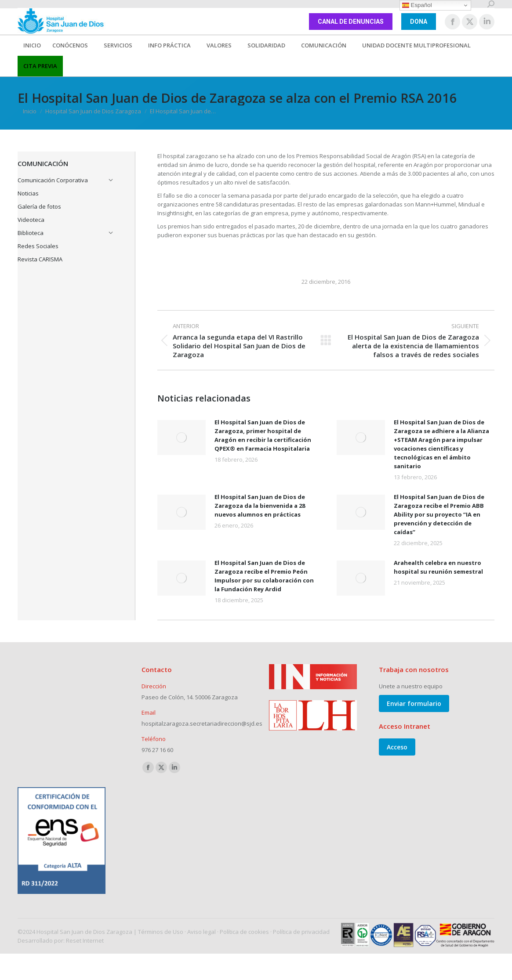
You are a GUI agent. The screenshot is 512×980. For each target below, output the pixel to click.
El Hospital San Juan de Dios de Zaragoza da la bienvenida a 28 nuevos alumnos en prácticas (260, 506)
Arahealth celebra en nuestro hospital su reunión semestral (438, 567)
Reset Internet (85, 940)
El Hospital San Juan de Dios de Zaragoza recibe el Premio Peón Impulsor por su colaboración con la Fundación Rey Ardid (264, 576)
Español (417, 5)
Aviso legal (202, 932)
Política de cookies (244, 932)
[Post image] (182, 438)
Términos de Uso (161, 932)
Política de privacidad (301, 932)
